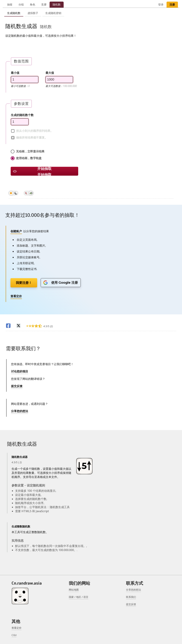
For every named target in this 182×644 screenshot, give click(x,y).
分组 (21, 5)
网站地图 (74, 590)
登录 (161, 5)
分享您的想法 (20, 411)
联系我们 (131, 597)
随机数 (57, 5)
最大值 (50, 73)
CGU (14, 635)
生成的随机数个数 (22, 115)
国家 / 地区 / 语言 (79, 597)
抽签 (10, 5)
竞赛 (44, 5)
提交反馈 (17, 386)
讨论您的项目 (20, 371)
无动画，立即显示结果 (28, 151)
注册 (172, 5)
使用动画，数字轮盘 (26, 158)
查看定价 (17, 628)
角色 (33, 5)
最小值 (15, 73)
